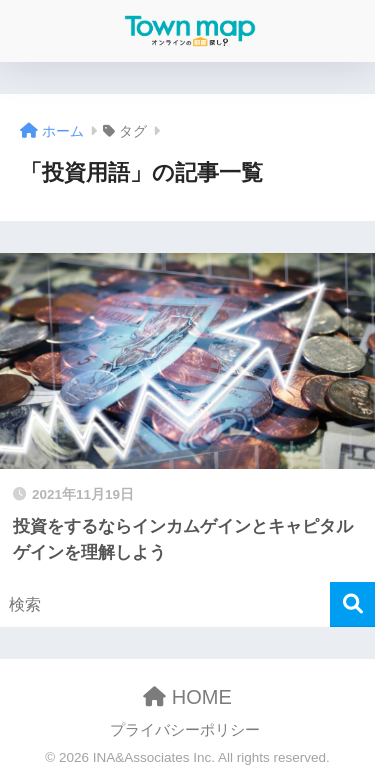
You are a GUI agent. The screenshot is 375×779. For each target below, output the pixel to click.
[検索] (352, 604)
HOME (187, 697)
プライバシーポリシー (185, 730)
